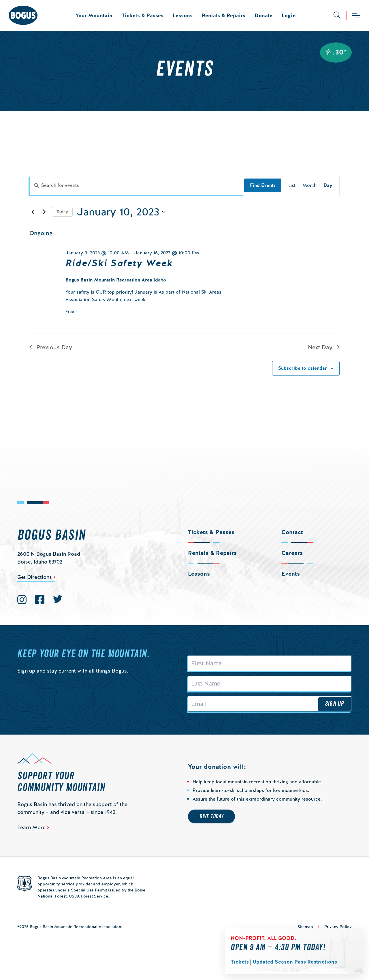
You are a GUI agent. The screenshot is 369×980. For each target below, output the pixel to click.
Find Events (263, 185)
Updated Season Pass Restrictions (295, 962)
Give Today (211, 820)
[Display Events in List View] (292, 185)
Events (291, 574)
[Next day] (44, 212)
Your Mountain (94, 15)
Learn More (31, 831)
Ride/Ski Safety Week (119, 263)
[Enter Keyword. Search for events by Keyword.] (137, 185)
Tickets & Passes (143, 15)
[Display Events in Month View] (309, 185)
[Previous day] (33, 212)
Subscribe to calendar (303, 368)
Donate (263, 15)
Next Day (324, 347)
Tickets (240, 962)
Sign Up (334, 707)
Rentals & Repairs (224, 15)
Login (289, 15)
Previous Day (51, 347)
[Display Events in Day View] (328, 185)
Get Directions (35, 577)
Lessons (183, 15)
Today (62, 212)
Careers (292, 553)
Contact (292, 532)
